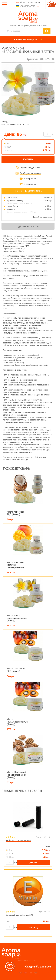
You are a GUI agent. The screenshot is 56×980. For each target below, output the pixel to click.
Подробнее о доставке (42, 217)
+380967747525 (28, 6)
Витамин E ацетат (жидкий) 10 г (20, 915)
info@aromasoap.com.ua (30, 2)
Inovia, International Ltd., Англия (15, 125)
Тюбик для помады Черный (18, 840)
